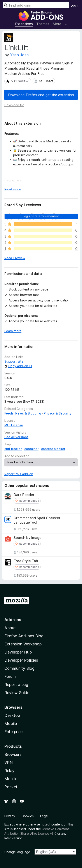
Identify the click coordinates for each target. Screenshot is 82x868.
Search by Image (28, 538)
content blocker (53, 449)
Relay (9, 771)
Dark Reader (24, 495)
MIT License (14, 425)
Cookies (28, 816)
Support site (14, 361)
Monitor (12, 779)
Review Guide (17, 693)
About (10, 628)
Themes (43, 24)
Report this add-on (19, 474)
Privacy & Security (58, 413)
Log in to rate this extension (41, 216)
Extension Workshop (23, 644)
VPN (9, 763)
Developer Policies (21, 660)
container (31, 449)
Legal (44, 816)
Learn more (13, 331)
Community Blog (19, 668)
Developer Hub (18, 652)
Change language (17, 852)
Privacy (10, 816)
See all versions (16, 437)
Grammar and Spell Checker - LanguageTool (38, 520)
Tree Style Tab (26, 561)
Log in (75, 5)
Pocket (11, 787)
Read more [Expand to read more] (13, 189)
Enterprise (13, 732)
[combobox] (36, 5)
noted (45, 824)
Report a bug (16, 685)
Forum (10, 676)
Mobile (11, 724)
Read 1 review (15, 258)
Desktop (12, 715)
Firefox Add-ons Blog (24, 636)
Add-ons (13, 620)
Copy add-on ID (18, 366)
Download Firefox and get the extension (41, 95)
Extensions (24, 24)
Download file (14, 105)
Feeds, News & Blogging (23, 413)
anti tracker (13, 449)
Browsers (13, 754)
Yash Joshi (20, 55)
